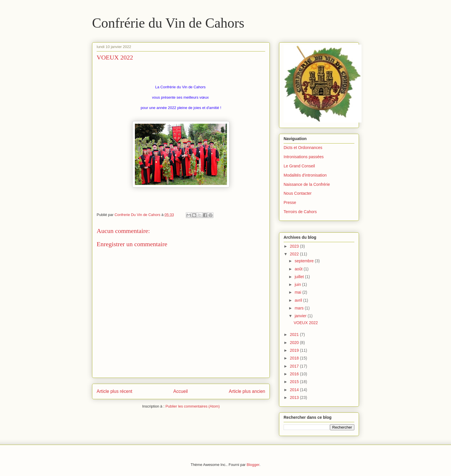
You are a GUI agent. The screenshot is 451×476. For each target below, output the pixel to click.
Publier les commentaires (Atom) (193, 406)
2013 (295, 397)
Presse (290, 202)
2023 (295, 246)
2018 (295, 358)
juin (298, 284)
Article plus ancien (247, 391)
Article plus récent (114, 391)
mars (300, 308)
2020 (295, 343)
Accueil (181, 391)
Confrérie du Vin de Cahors (168, 23)
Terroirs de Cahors (300, 212)
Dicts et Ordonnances (303, 148)
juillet (300, 277)
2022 (295, 254)
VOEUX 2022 (306, 323)
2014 (295, 390)
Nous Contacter (298, 193)
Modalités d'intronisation (305, 175)
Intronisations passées (304, 157)
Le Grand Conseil (299, 166)
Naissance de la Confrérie (307, 184)
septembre (305, 261)
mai (298, 292)
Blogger (253, 465)
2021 (295, 334)
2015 (295, 382)
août (299, 269)
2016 (295, 374)
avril (299, 300)
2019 (295, 350)
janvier (301, 316)
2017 (295, 366)
